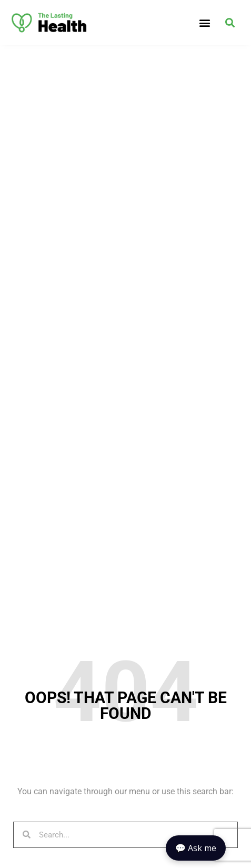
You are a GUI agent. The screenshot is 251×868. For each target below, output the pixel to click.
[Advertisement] (125, 176)
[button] (204, 23)
